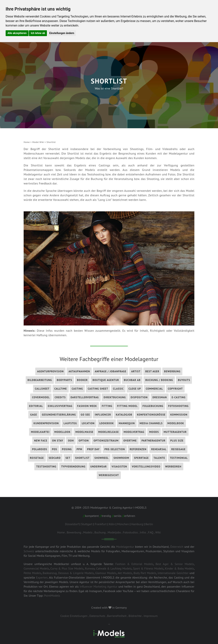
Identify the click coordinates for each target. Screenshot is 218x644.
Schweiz (29, 551)
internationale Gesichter (173, 573)
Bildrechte (135, 616)
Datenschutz (97, 616)
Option (84, 441)
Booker (82, 380)
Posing (67, 449)
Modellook (62, 432)
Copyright (175, 389)
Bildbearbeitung (40, 380)
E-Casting (179, 397)
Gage (34, 415)
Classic (118, 389)
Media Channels (151, 423)
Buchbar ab (132, 380)
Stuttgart (87, 524)
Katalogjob (124, 415)
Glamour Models (106, 573)
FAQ (151, 532)
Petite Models (32, 573)
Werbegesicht (109, 475)
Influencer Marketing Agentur (98, 586)
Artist (136, 371)
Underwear (99, 467)
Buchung (100, 532)
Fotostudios (130, 532)
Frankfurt (101, 524)
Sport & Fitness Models (148, 568)
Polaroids (40, 449)
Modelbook (176, 423)
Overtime (130, 441)
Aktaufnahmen (79, 371)
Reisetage (37, 458)
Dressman (160, 397)
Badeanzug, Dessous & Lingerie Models (68, 573)
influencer (103, 415)
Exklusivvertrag (60, 406)
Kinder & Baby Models (179, 568)
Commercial (154, 389)
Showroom (121, 458)
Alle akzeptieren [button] (17, 33)
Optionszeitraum (106, 441)
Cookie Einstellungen (74, 616)
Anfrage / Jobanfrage (111, 371)
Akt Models (125, 573)
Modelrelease (109, 432)
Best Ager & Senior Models (175, 564)
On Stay (58, 441)
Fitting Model (127, 406)
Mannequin (127, 423)
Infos (143, 532)
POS (55, 449)
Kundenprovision (46, 423)
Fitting (107, 406)
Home (27, 142)
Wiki (158, 532)
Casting (77, 389)
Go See (85, 415)
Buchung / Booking (159, 380)
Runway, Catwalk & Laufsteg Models (108, 568)
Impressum (151, 616)
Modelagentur (125, 547)
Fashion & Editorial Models (134, 564)
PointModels (52, 595)
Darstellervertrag (85, 397)
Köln (112, 524)
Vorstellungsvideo (146, 467)
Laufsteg (70, 423)
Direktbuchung (115, 397)
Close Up (135, 389)
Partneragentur (153, 441)
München (123, 524)
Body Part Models (145, 573)
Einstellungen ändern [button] (62, 33)
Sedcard (55, 458)
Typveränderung (73, 467)
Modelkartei (40, 432)
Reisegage (178, 449)
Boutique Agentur (106, 380)
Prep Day (93, 449)
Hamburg (137, 524)
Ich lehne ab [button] (38, 33)
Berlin (149, 524)
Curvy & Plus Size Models (67, 568)
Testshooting (46, 467)
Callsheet (42, 389)
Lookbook (107, 423)
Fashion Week (87, 406)
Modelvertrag (134, 432)
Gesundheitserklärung (59, 415)
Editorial (36, 406)
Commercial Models (36, 568)
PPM (79, 449)
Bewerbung (172, 371)
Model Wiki (38, 142)
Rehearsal (159, 449)
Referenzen (138, 449)
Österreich (177, 547)
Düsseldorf (72, 524)
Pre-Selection (115, 449)
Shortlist (82, 458)
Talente (159, 458)
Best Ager (152, 371)
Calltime (61, 389)
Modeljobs (114, 532)
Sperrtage (141, 458)
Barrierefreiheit (117, 616)
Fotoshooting (178, 406)
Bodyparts (64, 380)
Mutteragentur (175, 432)
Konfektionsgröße (151, 415)
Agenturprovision (50, 371)
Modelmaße (84, 432)
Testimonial (179, 458)
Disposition (139, 397)
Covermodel (41, 397)
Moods (154, 432)
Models (88, 532)
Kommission (179, 415)
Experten (42, 577)
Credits (60, 397)
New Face (41, 441)
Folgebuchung (153, 406)
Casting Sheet (98, 389)
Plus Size (177, 441)
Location (88, 423)
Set (68, 458)
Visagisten (119, 467)
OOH (71, 441)
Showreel (101, 458)
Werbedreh (173, 467)
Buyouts (184, 380)
